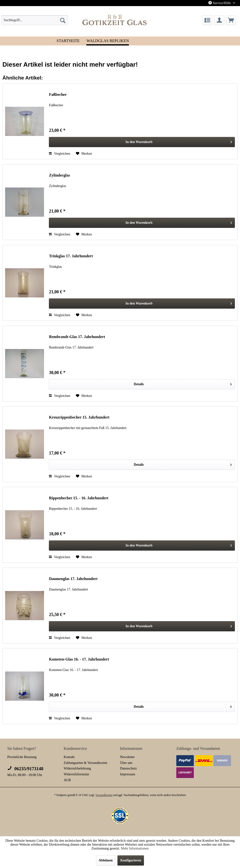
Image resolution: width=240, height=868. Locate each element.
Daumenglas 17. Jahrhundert (73, 579)
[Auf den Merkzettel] (84, 154)
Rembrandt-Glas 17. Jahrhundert (77, 337)
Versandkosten (104, 795)
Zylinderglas (59, 175)
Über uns (126, 763)
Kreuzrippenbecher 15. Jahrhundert (79, 417)
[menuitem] (35, 20)
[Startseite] (68, 40)
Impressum (128, 774)
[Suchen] (63, 20)
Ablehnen (106, 860)
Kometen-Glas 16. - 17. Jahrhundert (79, 659)
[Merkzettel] (207, 20)
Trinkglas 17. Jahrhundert (71, 256)
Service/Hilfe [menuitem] (220, 3)
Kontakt (69, 757)
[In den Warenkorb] (142, 142)
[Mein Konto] (219, 20)
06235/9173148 (25, 769)
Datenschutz (129, 768)
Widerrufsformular (76, 774)
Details (183, 383)
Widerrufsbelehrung (77, 768)
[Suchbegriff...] (35, 20)
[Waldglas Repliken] (108, 41)
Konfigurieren (131, 860)
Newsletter (128, 757)
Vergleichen (59, 154)
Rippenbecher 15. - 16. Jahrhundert (79, 498)
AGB (67, 780)
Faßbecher (58, 94)
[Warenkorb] (231, 20)
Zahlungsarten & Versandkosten (85, 763)
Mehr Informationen (135, 848)
